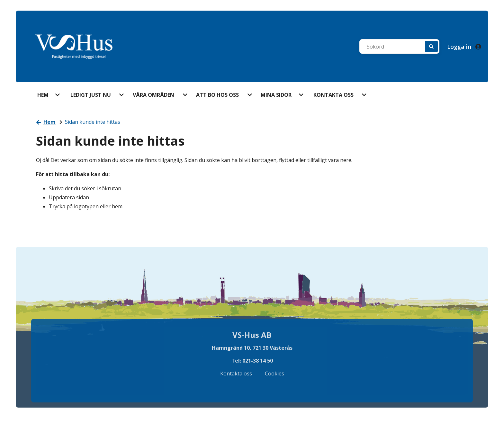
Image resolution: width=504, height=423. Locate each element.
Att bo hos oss (217, 95)
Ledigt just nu (91, 95)
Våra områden (153, 95)
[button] (58, 95)
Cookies (274, 373)
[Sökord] (396, 47)
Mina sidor (276, 95)
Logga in (464, 47)
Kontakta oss (333, 95)
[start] (74, 47)
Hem (43, 95)
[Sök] (431, 46)
